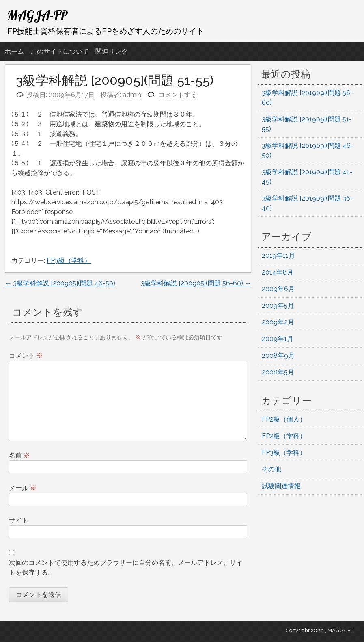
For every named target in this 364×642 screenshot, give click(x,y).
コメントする (178, 95)
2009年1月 (278, 339)
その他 (271, 469)
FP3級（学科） (69, 260)
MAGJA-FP (38, 15)
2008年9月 (278, 356)
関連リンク (112, 51)
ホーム (14, 51)
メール (23, 488)
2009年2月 (278, 322)
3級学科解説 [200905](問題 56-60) (196, 283)
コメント (26, 356)
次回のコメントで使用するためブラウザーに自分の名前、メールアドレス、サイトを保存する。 (126, 567)
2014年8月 (278, 272)
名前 (19, 455)
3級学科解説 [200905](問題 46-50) (60, 283)
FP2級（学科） (284, 436)
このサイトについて (60, 51)
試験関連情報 (281, 486)
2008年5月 (278, 372)
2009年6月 (278, 289)
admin (132, 95)
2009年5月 (278, 306)
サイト (19, 520)
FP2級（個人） (284, 419)
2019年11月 (278, 256)
